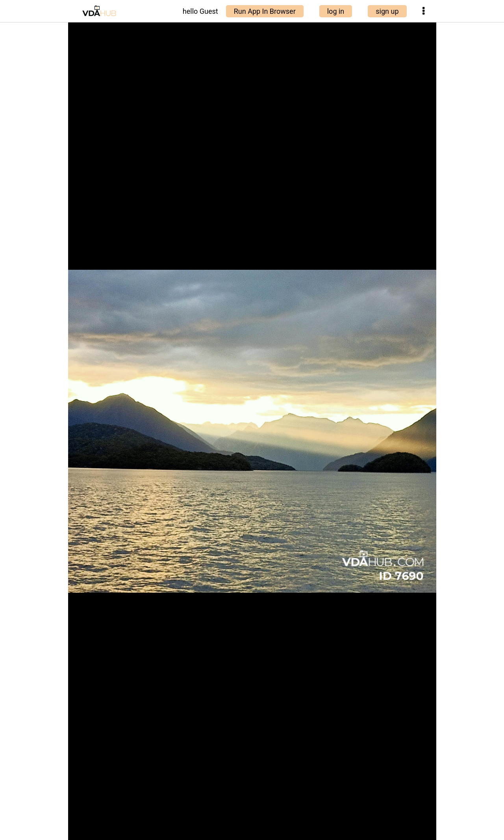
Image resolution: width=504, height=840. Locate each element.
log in (336, 11)
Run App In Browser (265, 11)
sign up (387, 11)
